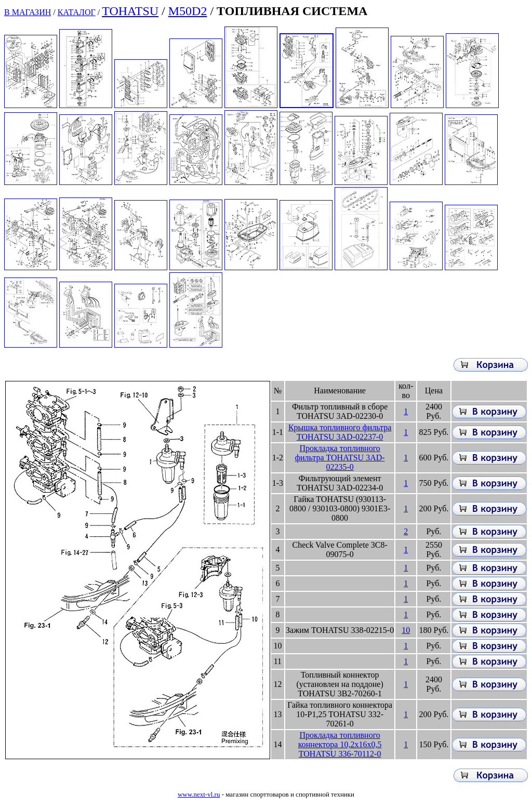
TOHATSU (130, 11)
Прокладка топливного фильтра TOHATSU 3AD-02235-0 (340, 458)
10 (406, 630)
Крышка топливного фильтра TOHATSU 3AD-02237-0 (340, 432)
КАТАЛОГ (77, 12)
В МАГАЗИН (28, 12)
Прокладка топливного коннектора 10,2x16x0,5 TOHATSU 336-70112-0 (340, 744)
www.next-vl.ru (199, 794)
